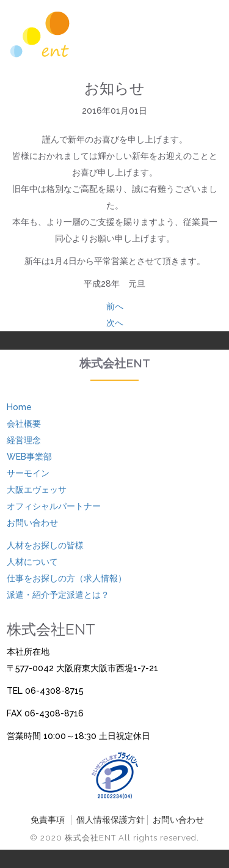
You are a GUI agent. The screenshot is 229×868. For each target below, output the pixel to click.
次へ (115, 323)
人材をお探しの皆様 (45, 545)
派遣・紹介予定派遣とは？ (58, 595)
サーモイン (28, 473)
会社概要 (24, 424)
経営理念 (24, 440)
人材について (32, 562)
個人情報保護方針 (111, 820)
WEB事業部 (29, 457)
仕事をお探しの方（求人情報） (67, 578)
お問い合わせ (32, 523)
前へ (115, 306)
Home (19, 407)
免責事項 (48, 820)
